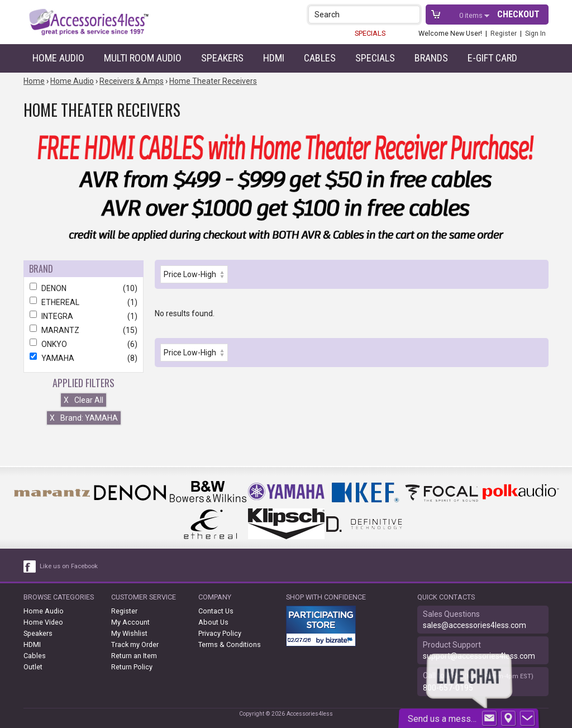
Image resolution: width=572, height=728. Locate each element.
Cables (320, 58)
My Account (130, 622)
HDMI (274, 58)
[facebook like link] (30, 567)
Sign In (535, 33)
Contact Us (216, 611)
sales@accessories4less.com (475, 625)
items (472, 15)
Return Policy (132, 667)
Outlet (33, 667)
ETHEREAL (84, 302)
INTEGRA (84, 316)
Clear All (84, 400)
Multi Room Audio (143, 58)
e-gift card (492, 58)
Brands (431, 58)
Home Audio (58, 58)
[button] (413, 14)
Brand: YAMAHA (84, 418)
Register (504, 33)
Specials (375, 58)
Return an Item (134, 656)
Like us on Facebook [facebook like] (69, 566)
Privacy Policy (220, 633)
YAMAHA (84, 358)
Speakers (222, 58)
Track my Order (135, 644)
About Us (213, 622)
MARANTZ (84, 330)
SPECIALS (370, 33)
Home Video (43, 622)
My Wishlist (129, 633)
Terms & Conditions (230, 644)
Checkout (518, 14)
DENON (84, 288)
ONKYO (84, 344)
